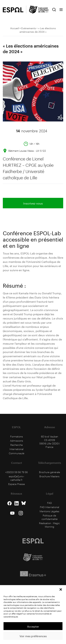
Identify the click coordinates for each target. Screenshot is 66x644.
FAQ (49, 503)
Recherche (17, 445)
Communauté (17, 453)
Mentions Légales (49, 511)
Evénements (29, 28)
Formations (17, 436)
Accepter (33, 626)
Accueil (15, 28)
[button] (61, 589)
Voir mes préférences (33, 636)
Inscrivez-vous (33, 203)
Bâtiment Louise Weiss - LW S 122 (27, 151)
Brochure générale (50, 472)
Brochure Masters (49, 476)
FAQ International (50, 507)
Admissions (17, 441)
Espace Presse (17, 484)
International (16, 449)
